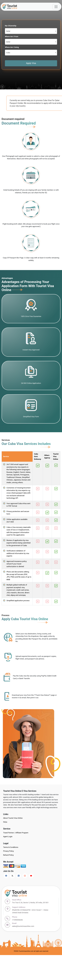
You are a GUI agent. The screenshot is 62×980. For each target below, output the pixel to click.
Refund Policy (8, 855)
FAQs (5, 822)
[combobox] (31, 31)
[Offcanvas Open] (56, 7)
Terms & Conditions (11, 847)
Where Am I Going (12, 47)
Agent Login (8, 837)
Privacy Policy (8, 851)
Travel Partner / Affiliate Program (16, 833)
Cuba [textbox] (8, 53)
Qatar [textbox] (8, 31)
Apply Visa (31, 63)
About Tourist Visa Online (13, 818)
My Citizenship (11, 26)
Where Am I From (12, 37)
